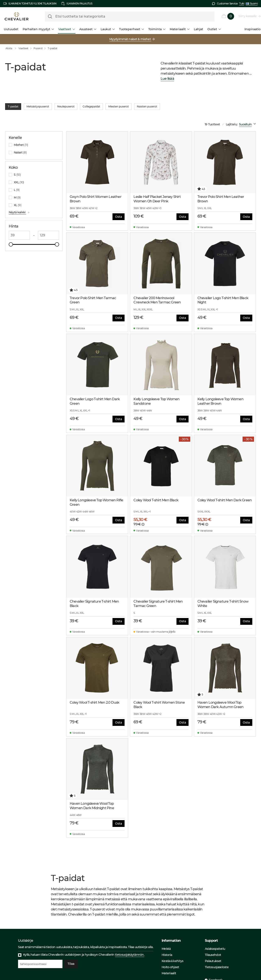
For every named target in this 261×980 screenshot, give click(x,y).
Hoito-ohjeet (170, 967)
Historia (167, 955)
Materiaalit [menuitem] (180, 29)
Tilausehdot (213, 955)
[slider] (11, 244)
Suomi (252, 4)
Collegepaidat (91, 107)
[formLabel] (130, 16)
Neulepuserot (66, 107)
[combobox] (248, 124)
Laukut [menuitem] (108, 29)
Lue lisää (167, 79)
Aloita (12, 48)
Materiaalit (169, 973)
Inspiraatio (253, 29)
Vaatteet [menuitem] (67, 29)
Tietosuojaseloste (217, 967)
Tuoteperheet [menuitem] (132, 29)
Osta (119, 217)
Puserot (38, 48)
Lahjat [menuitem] (199, 29)
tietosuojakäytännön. (130, 955)
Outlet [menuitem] (214, 29)
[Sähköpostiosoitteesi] (40, 964)
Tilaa (71, 964)
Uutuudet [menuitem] (11, 29)
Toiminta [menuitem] (157, 29)
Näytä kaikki (17, 212)
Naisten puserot (147, 107)
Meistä (166, 949)
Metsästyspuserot (38, 107)
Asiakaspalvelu (215, 949)
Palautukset (213, 961)
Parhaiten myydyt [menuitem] (38, 29)
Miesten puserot (119, 107)
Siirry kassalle (248, 16)
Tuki (242, 3)
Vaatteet (23, 48)
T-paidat (52, 48)
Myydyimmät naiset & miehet (130, 39)
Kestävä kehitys (173, 961)
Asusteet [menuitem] (88, 29)
